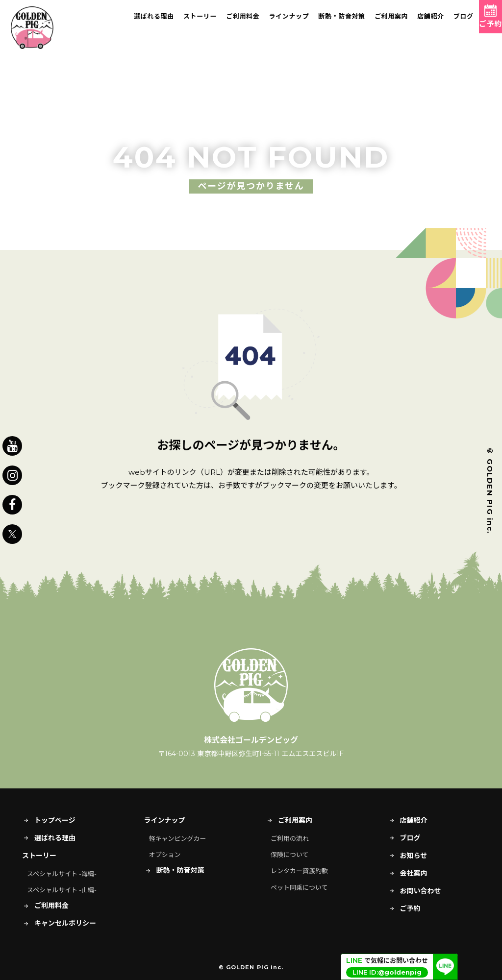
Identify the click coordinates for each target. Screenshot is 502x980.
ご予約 (404, 908)
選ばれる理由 (133, 22)
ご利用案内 (370, 22)
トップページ (49, 820)
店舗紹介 (410, 22)
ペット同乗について (299, 887)
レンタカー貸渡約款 (299, 871)
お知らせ (408, 856)
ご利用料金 (222, 22)
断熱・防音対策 (321, 22)
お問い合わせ (414, 891)
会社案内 (408, 873)
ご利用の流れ (290, 838)
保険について (290, 855)
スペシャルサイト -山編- (62, 890)
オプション (165, 855)
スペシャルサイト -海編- (62, 874)
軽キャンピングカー (178, 838)
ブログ (442, 22)
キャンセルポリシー (59, 923)
